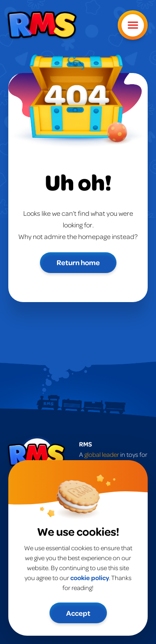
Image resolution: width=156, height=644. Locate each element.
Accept (78, 613)
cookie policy (90, 578)
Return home (78, 262)
